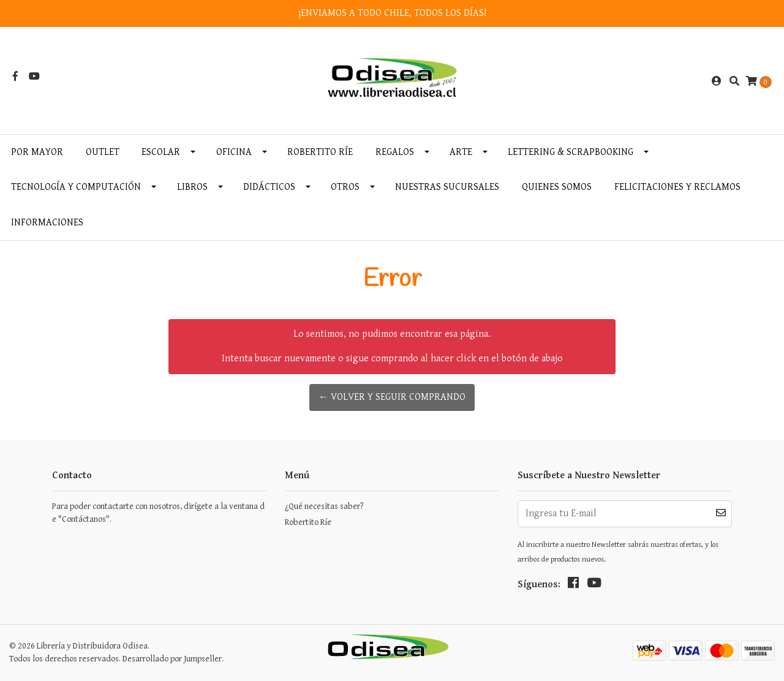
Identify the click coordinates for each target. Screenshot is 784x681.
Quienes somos (557, 187)
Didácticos (269, 187)
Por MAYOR (37, 152)
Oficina (234, 152)
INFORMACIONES (47, 223)
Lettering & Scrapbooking (571, 152)
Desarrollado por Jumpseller (172, 659)
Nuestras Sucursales (447, 187)
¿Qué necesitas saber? (324, 506)
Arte (461, 152)
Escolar (161, 152)
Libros (192, 187)
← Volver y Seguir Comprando (392, 397)
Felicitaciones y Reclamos (677, 187)
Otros (345, 187)
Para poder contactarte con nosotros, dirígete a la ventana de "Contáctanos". (158, 513)
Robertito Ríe (320, 152)
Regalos (395, 152)
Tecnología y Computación (76, 187)
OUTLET (103, 152)
